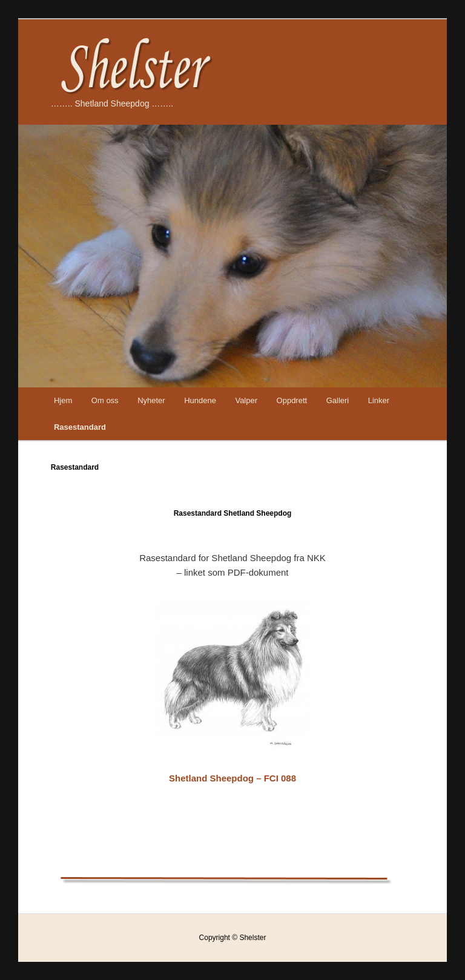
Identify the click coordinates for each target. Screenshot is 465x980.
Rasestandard (80, 427)
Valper (246, 400)
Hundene (200, 400)
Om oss (105, 400)
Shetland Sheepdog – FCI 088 (232, 778)
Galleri (338, 400)
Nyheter (151, 400)
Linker (379, 400)
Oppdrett (292, 400)
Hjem (63, 400)
